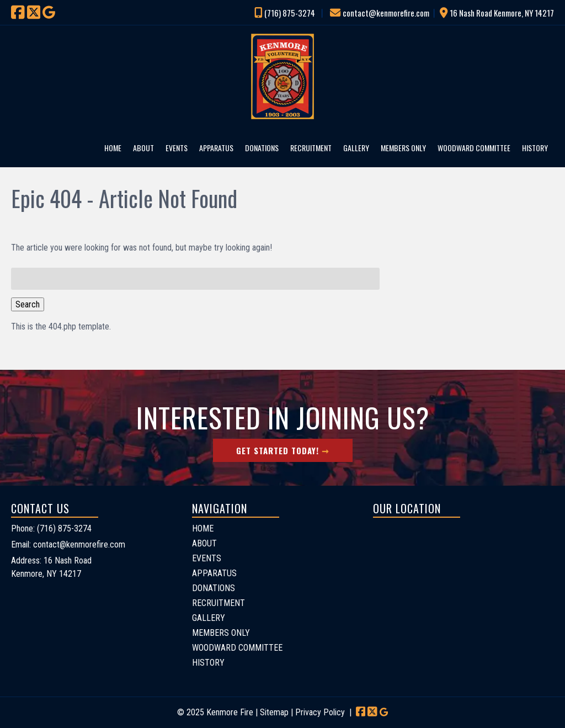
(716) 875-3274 (290, 13)
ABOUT (143, 148)
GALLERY (356, 148)
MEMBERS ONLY (403, 148)
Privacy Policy (320, 712)
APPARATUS (216, 148)
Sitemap (274, 712)
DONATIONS (262, 148)
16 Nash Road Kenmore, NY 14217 (502, 13)
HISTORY (535, 148)
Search (28, 304)
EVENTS (177, 148)
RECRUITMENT (311, 148)
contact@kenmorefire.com (386, 13)
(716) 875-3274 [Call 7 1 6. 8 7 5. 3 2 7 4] (64, 528)
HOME (113, 148)
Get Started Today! (278, 450)
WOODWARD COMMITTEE (474, 148)
